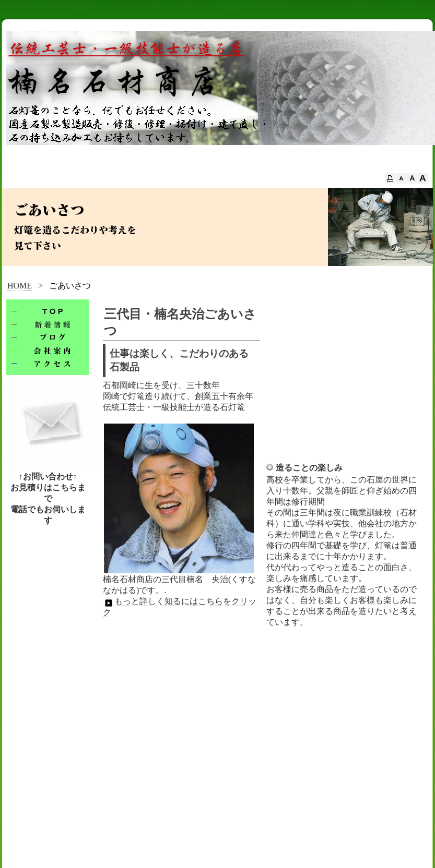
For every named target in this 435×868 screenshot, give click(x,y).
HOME (20, 286)
